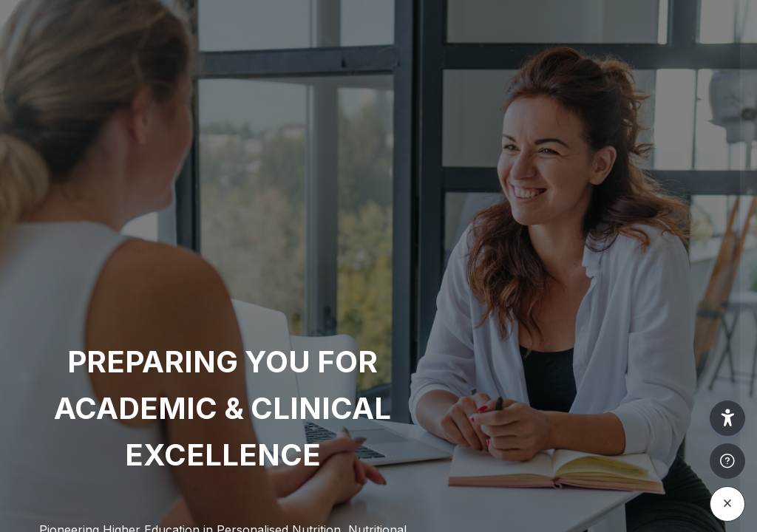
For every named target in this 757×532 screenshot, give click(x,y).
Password (495, 314)
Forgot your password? (682, 383)
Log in (601, 425)
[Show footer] (727, 461)
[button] (727, 418)
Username (495, 243)
